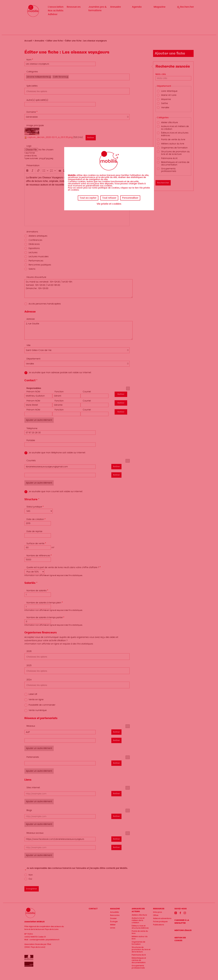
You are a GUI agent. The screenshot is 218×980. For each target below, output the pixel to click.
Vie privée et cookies (109, 204)
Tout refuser (109, 198)
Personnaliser (130, 198)
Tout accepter (88, 198)
